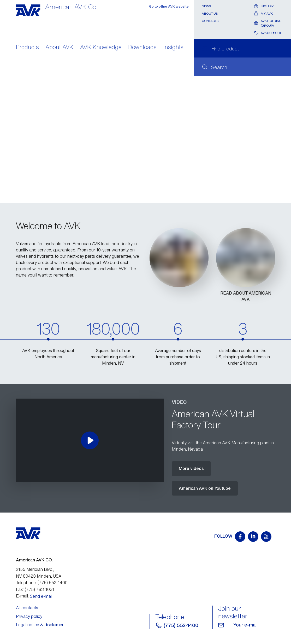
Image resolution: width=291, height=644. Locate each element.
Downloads (142, 48)
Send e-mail (41, 596)
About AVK (59, 48)
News (206, 6)
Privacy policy (29, 616)
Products (27, 48)
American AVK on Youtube (205, 488)
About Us (210, 13)
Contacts (210, 21)
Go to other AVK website (169, 6)
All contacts (27, 608)
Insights (173, 48)
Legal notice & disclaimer (40, 625)
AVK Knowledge (101, 48)
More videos (191, 468)
